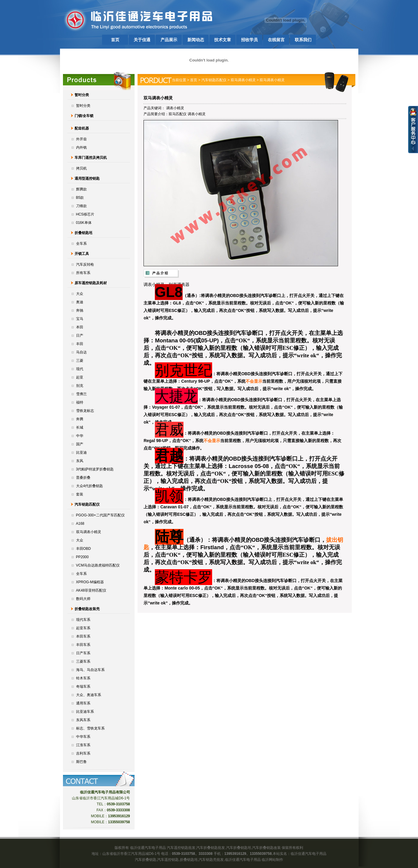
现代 (80, 369)
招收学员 (249, 40)
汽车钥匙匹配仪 (87, 504)
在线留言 (276, 40)
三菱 (80, 361)
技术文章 (223, 40)
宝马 (80, 319)
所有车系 (83, 273)
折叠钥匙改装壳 (87, 609)
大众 (80, 294)
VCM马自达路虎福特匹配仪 (98, 565)
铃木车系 (83, 678)
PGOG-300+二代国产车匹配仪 (100, 515)
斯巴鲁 (81, 762)
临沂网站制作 (272, 860)
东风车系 (83, 720)
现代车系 (83, 620)
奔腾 (80, 419)
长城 (80, 427)
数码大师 (83, 599)
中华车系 (83, 737)
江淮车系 (83, 745)
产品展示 (169, 40)
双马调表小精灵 (89, 532)
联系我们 (303, 40)
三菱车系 (83, 661)
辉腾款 (81, 189)
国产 (80, 444)
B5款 (80, 198)
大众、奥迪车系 (89, 695)
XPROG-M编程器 (90, 582)
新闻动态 (196, 40)
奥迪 (80, 302)
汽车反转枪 (85, 264)
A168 (80, 524)
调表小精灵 (175, 108)
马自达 (81, 352)
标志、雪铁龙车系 (90, 728)
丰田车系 (83, 645)
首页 (115, 40)
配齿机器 (82, 128)
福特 (80, 402)
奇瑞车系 (83, 687)
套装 (80, 494)
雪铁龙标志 (85, 411)
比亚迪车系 (85, 712)
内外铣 (81, 147)
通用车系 (83, 703)
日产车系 (83, 653)
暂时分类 (82, 95)
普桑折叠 (83, 478)
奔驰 (80, 310)
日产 (80, 335)
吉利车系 (83, 753)
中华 (80, 436)
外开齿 (81, 139)
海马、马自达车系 (90, 670)
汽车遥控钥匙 (168, 860)
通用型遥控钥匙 (87, 178)
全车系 (81, 244)
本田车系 (83, 636)
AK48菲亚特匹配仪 (91, 590)
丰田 (80, 344)
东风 (80, 461)
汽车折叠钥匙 (146, 860)
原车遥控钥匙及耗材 (91, 283)
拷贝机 (81, 168)
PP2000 (82, 557)
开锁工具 (82, 254)
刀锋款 (81, 206)
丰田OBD (84, 549)
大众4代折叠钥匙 (90, 486)
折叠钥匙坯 (84, 233)
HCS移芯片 (85, 214)
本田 (80, 327)
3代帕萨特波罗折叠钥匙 (95, 469)
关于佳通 (142, 40)
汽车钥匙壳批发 (211, 860)
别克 (80, 386)
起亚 (80, 377)
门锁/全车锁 (84, 116)
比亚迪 (81, 453)
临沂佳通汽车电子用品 (309, 854)
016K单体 (84, 223)
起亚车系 (83, 628)
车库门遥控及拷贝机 (91, 158)
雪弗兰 (81, 394)
